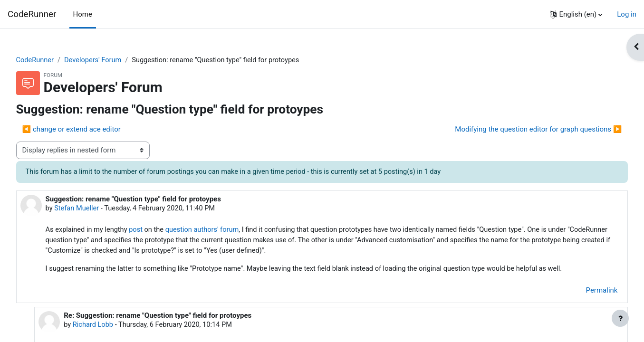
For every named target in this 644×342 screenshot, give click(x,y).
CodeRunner (32, 14)
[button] (576, 14)
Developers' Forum (113, 60)
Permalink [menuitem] (584, 293)
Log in (627, 14)
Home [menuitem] (83, 14)
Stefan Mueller (95, 209)
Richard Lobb (111, 327)
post (156, 231)
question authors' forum (225, 231)
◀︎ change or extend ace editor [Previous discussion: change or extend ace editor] (89, 130)
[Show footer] (620, 318)
